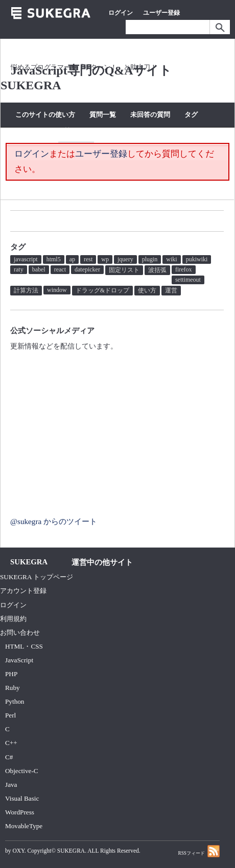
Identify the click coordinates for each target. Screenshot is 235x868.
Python (15, 701)
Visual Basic (22, 798)
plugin (150, 259)
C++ (11, 743)
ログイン (121, 13)
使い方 (147, 290)
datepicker (87, 269)
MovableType (24, 826)
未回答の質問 (150, 115)
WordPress (20, 812)
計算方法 (26, 290)
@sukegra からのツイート (54, 521)
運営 (171, 290)
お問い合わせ (20, 633)
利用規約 (13, 619)
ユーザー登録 (161, 13)
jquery (125, 259)
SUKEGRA (71, 851)
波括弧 (157, 270)
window (57, 290)
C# (9, 757)
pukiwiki (197, 259)
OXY (18, 851)
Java (11, 785)
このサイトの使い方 (45, 115)
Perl (10, 715)
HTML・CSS (24, 646)
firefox (184, 269)
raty (19, 269)
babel (39, 269)
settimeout (188, 280)
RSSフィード (199, 851)
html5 (54, 259)
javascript (26, 259)
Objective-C (22, 771)
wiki (171, 259)
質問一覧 (103, 115)
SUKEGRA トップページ (37, 577)
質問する (76, 131)
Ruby (13, 688)
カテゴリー (32, 131)
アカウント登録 (23, 591)
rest (88, 259)
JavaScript (19, 660)
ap (72, 259)
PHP (11, 674)
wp (105, 259)
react (60, 269)
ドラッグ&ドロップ (102, 290)
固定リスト (124, 270)
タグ (191, 115)
